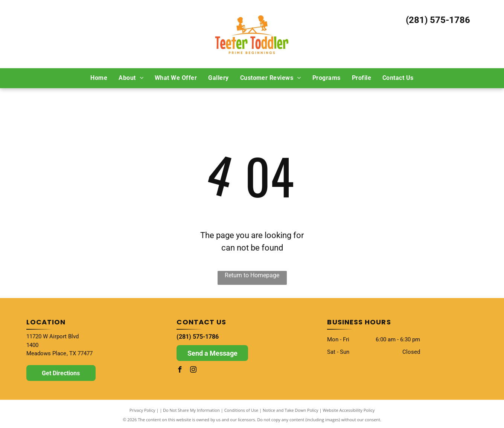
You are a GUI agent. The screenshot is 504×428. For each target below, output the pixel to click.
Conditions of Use (241, 410)
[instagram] (193, 371)
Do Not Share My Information (191, 410)
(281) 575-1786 (438, 20)
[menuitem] (99, 78)
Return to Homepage (252, 275)
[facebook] (180, 371)
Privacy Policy (142, 410)
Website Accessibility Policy (349, 410)
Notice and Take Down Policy (291, 410)
